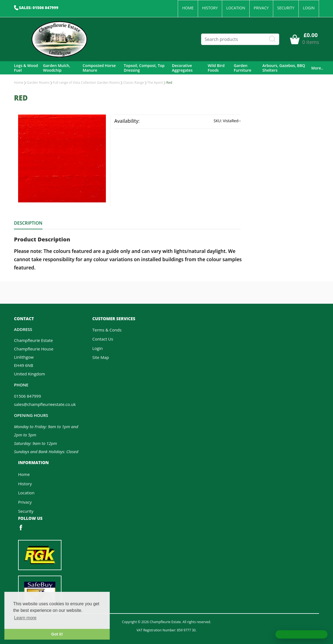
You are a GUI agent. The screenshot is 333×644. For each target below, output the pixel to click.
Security (286, 8)
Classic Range (133, 83)
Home (188, 8)
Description (28, 223)
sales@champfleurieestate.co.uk (45, 404)
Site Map (101, 357)
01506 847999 (27, 396)
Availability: (127, 121)
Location (236, 8)
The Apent (155, 83)
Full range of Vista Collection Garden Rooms (86, 83)
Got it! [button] (57, 634)
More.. (317, 68)
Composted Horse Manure (99, 68)
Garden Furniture (242, 68)
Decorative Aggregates (182, 68)
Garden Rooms (38, 83)
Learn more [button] (25, 618)
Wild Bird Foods (216, 68)
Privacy (261, 8)
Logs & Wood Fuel (26, 68)
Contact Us (103, 339)
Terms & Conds (107, 330)
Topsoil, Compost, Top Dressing (144, 68)
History (210, 8)
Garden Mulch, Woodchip (57, 68)
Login (309, 8)
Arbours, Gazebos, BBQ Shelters (284, 68)
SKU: (218, 121)
